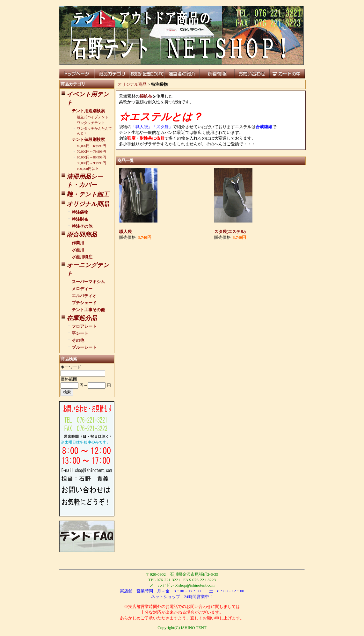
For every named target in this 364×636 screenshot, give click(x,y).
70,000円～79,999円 (91, 152)
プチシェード (84, 303)
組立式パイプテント (93, 117)
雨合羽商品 (82, 234)
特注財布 (80, 219)
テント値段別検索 (88, 139)
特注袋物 (80, 212)
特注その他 (82, 226)
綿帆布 (146, 96)
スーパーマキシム (88, 282)
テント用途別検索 (88, 111)
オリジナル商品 (88, 204)
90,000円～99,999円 (91, 163)
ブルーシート (84, 347)
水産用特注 (82, 257)
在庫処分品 (82, 318)
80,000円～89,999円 (91, 157)
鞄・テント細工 (88, 194)
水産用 (78, 250)
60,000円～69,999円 (91, 146)
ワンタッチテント (91, 123)
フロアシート (84, 326)
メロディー (82, 289)
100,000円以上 (88, 169)
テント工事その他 (88, 310)
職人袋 (125, 232)
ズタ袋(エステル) (230, 232)
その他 (78, 340)
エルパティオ (84, 296)
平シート (80, 333)
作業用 (78, 243)
